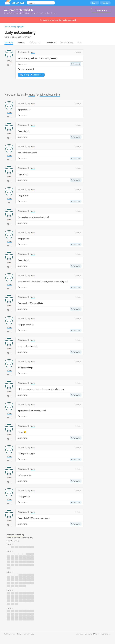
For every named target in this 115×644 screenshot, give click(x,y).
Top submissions (69, 43)
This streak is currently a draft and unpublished (58, 20)
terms (19, 634)
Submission (9, 43)
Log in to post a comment (31, 75)
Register (105, 3)
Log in (95, 3)
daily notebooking (20, 32)
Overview (22, 43)
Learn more (101, 10)
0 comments (23, 64)
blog (32, 634)
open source (88, 634)
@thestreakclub (107, 634)
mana (33, 52)
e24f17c (95, 634)
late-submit (76, 64)
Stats (82, 43)
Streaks (7, 27)
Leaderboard (52, 43)
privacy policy (26, 634)
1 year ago (77, 52)
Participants (35, 43)
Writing (13, 27)
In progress (20, 27)
